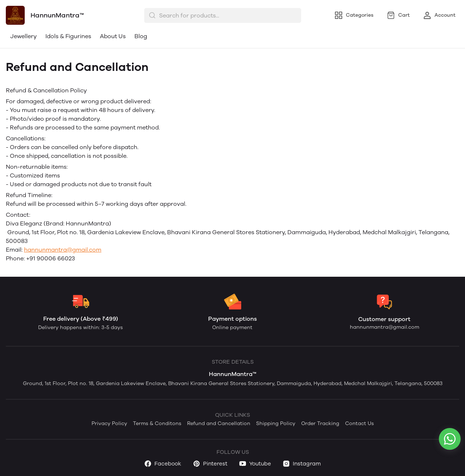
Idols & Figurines (68, 36)
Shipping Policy (276, 423)
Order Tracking (320, 423)
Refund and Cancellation (219, 423)
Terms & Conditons (157, 423)
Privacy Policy (109, 423)
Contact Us (359, 423)
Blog (141, 36)
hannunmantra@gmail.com (63, 250)
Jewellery (23, 36)
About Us (113, 36)
